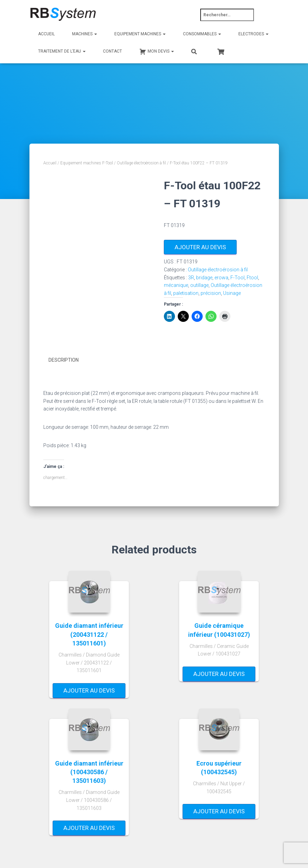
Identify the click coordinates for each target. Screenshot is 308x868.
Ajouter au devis (200, 247)
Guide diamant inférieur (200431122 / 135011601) (89, 634)
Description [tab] (64, 360)
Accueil (46, 34)
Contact (112, 51)
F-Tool (237, 278)
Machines (85, 34)
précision (211, 293)
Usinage (232, 293)
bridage (204, 278)
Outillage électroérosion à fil (141, 163)
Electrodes (253, 34)
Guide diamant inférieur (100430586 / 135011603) (89, 772)
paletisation (186, 293)
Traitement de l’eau (62, 51)
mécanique (176, 285)
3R (191, 278)
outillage (199, 285)
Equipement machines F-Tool (87, 163)
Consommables (202, 34)
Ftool (252, 278)
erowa (221, 278)
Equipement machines (140, 34)
